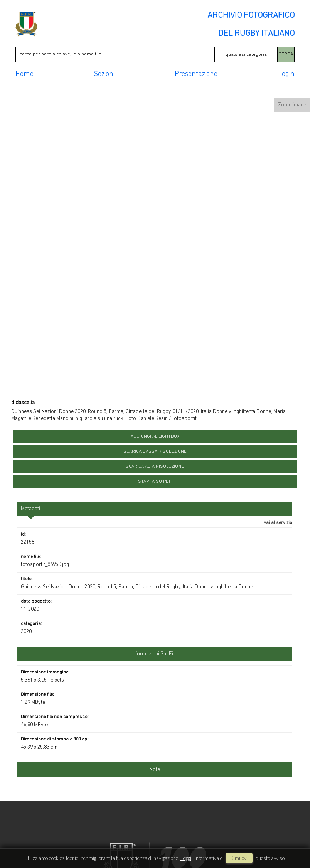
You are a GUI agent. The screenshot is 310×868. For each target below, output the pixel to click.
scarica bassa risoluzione (155, 452)
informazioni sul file (154, 654)
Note (155, 770)
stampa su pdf (155, 482)
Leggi (186, 858)
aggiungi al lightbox (155, 437)
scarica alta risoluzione (155, 467)
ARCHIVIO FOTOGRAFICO (251, 16)
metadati (30, 509)
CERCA (286, 54)
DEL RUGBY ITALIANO (256, 34)
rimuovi (239, 858)
